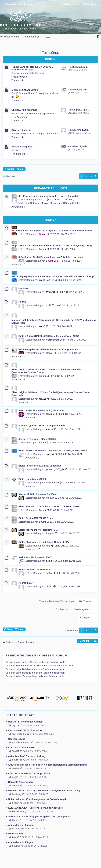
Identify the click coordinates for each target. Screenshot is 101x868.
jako (48, 546)
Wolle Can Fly (46, 280)
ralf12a (43, 399)
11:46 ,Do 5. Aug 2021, (62, 510)
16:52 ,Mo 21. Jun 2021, (67, 546)
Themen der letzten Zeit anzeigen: (69, 601)
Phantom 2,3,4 (27, 583)
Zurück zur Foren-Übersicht (20, 642)
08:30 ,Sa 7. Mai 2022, (70, 414)
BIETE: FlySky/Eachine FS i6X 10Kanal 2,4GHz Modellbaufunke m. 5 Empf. (53, 276)
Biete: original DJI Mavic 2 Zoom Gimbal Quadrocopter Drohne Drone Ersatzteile (51, 394)
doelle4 (50, 454)
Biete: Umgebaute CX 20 (32, 479)
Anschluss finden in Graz (22, 747)
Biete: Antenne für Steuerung (35, 570)
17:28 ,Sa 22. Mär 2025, (63, 249)
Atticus (50, 429)
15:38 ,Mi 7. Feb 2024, (70, 280)
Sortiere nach (77, 609)
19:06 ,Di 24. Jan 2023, (67, 305)
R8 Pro (22, 302)
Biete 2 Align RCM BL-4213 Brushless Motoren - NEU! (49, 336)
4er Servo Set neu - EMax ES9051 (37, 439)
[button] (96, 176)
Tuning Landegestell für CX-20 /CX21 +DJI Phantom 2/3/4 (32, 68)
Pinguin (50, 498)
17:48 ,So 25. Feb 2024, (70, 261)
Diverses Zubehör (22, 130)
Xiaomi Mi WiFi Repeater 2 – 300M (38, 494)
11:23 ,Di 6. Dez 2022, (61, 326)
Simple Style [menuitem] (25, 4)
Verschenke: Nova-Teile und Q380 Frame (41, 410)
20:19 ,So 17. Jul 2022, (62, 376)
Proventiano (52, 483)
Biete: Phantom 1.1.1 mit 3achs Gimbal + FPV (44, 542)
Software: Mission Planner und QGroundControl (55, 203)
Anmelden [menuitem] (91, 4)
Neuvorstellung (17, 739)
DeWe (42, 234)
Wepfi (42, 326)
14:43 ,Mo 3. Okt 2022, (75, 340)
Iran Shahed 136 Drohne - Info (25, 730)
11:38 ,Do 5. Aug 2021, (62, 522)
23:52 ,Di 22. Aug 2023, (71, 292)
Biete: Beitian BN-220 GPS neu (36, 518)
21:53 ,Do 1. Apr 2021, (70, 561)
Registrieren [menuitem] (73, 4)
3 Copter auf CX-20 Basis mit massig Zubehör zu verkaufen (52, 257)
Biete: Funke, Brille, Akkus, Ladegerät (40, 466)
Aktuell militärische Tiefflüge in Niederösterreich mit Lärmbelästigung (47, 765)
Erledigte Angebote (22, 147)
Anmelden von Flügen (20, 825)
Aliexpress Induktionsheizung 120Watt (30, 773)
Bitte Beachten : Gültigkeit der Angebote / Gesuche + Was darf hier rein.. (52, 231)
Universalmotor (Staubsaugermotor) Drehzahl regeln (38, 799)
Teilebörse (50, 53)
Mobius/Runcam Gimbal (25, 90)
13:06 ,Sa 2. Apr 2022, (62, 443)
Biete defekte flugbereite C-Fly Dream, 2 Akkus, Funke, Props (53, 451)
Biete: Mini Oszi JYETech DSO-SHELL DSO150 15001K (49, 506)
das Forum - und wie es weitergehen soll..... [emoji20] (49, 196)
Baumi (42, 249)
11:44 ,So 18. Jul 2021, (70, 533)
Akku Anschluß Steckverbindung (27, 756)
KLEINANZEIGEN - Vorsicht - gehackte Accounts (35, 808)
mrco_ (42, 200)
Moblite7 (23, 288)
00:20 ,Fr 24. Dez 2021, (70, 454)
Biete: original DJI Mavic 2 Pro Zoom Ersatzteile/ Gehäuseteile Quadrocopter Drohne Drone (46, 371)
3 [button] (91, 176)
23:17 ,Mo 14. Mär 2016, (63, 234)
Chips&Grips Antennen (25, 110)
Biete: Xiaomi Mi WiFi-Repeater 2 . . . (39, 530)
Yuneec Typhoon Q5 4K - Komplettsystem (42, 426)
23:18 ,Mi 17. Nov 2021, (81, 469)
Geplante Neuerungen (20, 782)
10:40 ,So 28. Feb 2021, (69, 586)
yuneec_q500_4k (55, 469)
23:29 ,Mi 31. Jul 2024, (62, 200)
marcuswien (52, 340)
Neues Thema (15, 169)
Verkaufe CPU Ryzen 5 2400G (35, 557)
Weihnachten (15, 834)
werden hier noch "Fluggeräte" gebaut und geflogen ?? (39, 817)
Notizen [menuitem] (10, 4)
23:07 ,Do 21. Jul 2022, (69, 353)
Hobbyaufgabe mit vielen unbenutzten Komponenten (48, 349)
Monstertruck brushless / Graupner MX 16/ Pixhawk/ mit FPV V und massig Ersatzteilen (54, 321)
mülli (48, 305)
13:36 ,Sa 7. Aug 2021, (70, 498)
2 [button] (86, 176)
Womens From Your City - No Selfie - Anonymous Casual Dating (44, 791)
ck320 (49, 586)
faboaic (50, 414)
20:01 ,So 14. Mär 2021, (69, 573)
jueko (49, 573)
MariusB (50, 292)
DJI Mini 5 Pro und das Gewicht (26, 722)
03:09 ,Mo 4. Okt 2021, (75, 483)
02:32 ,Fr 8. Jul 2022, (62, 399)
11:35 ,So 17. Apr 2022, (70, 429)
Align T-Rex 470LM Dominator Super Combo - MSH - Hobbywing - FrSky (52, 246)
